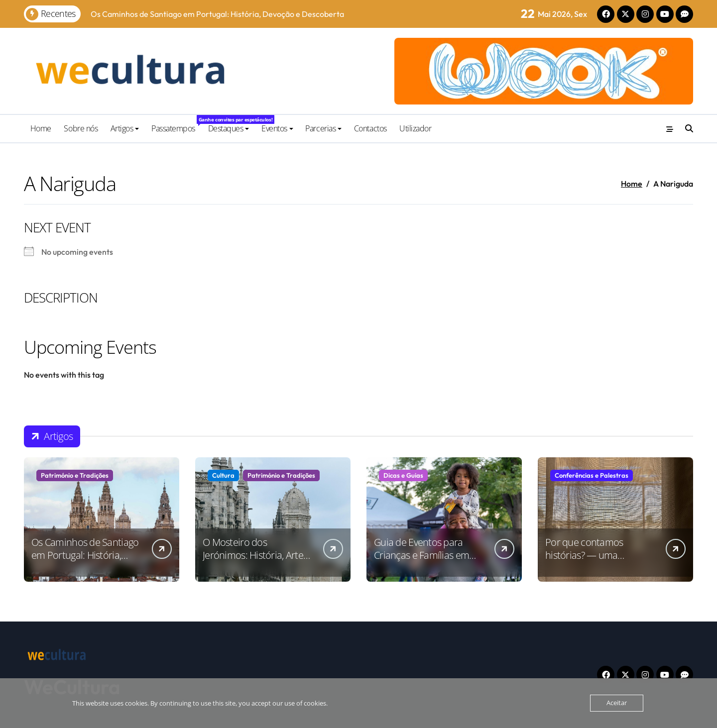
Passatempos (177, 124)
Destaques (229, 128)
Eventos (277, 128)
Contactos (370, 128)
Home (41, 128)
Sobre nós (81, 128)
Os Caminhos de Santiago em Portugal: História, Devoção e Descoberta (85, 555)
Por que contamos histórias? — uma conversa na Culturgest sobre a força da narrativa (599, 562)
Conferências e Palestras (592, 475)
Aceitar (617, 703)
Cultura (223, 475)
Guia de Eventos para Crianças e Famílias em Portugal (421, 555)
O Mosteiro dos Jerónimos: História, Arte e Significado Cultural (257, 555)
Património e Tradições (75, 475)
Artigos (125, 128)
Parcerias (323, 128)
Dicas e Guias (403, 475)
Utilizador (415, 128)
